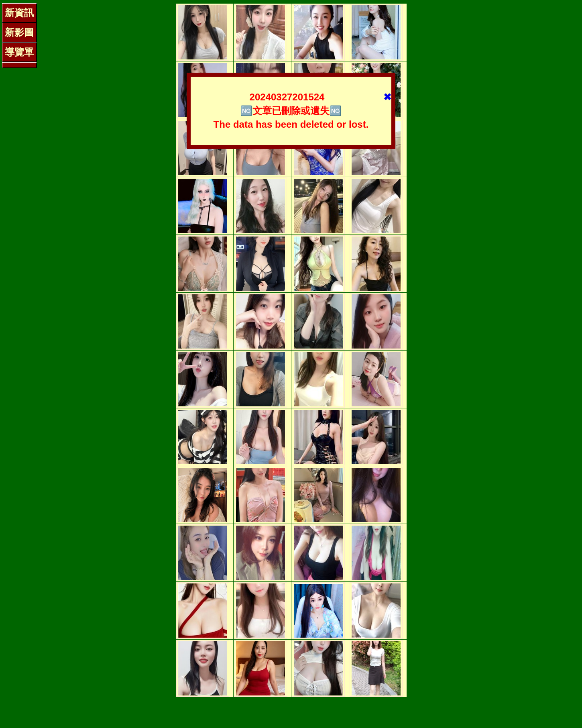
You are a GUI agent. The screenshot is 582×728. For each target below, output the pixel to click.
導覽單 (19, 52)
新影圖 (19, 32)
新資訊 (19, 13)
